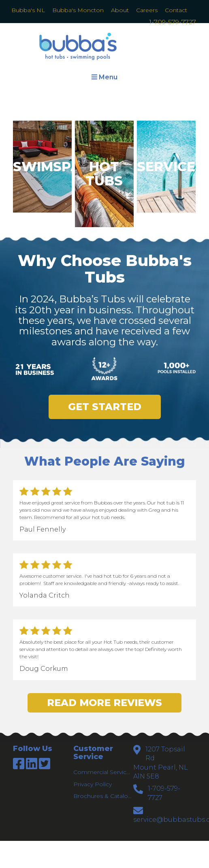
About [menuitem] (120, 10)
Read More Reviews (104, 703)
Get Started (105, 407)
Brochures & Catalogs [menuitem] (103, 796)
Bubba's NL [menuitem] (28, 10)
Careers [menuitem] (147, 10)
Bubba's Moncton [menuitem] (78, 10)
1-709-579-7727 (173, 22)
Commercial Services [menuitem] (103, 772)
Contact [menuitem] (176, 10)
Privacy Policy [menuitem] (93, 784)
